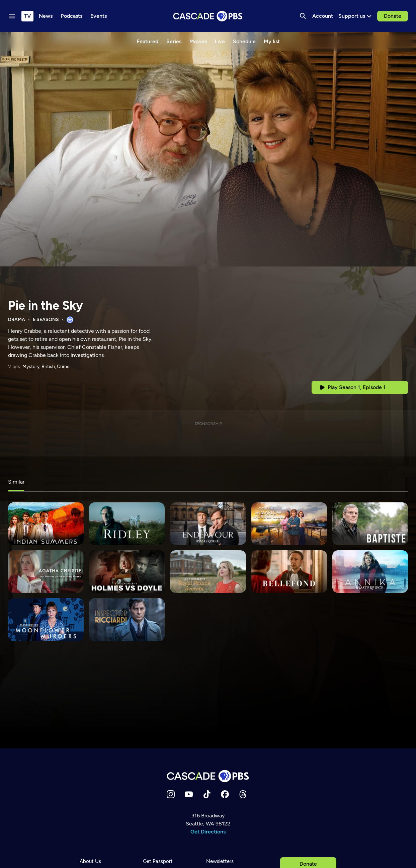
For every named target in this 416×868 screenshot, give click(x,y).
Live (220, 41)
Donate (393, 16)
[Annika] (370, 572)
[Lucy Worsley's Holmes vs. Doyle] (127, 572)
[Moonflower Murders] (46, 619)
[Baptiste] (370, 524)
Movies (198, 41)
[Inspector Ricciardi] (127, 619)
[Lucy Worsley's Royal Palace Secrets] (208, 572)
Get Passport (158, 861)
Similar (16, 482)
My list (272, 41)
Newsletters (220, 861)
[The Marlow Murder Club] (289, 524)
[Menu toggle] (12, 16)
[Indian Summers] (46, 524)
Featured (147, 41)
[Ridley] (127, 524)
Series (174, 41)
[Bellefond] (289, 572)
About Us (90, 861)
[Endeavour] (208, 524)
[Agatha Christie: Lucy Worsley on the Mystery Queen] (46, 572)
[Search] (303, 16)
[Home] (208, 776)
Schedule (244, 41)
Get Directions (208, 832)
